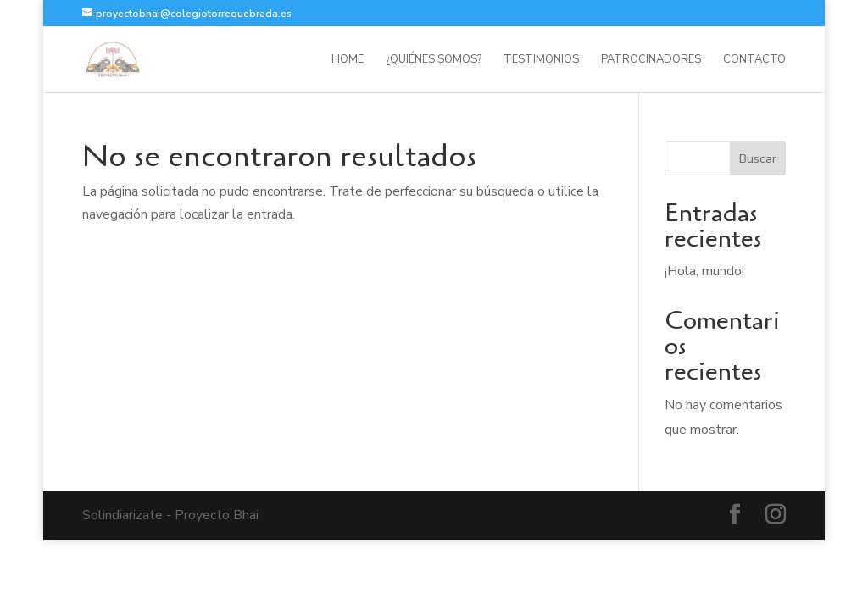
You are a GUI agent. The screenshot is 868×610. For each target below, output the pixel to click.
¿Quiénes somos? (434, 60)
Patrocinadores (651, 60)
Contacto (754, 60)
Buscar (758, 159)
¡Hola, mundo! (704, 271)
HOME (348, 60)
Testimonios (541, 60)
